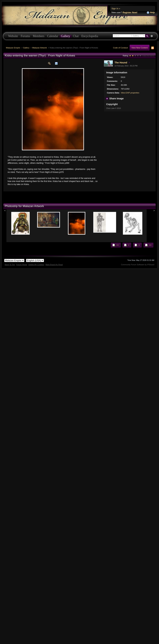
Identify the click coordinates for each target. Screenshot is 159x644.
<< (116, 245)
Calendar (53, 36)
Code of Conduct (120, 48)
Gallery (66, 36)
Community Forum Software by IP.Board (138, 265)
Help (151, 13)
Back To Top (10, 265)
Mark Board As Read (54, 265)
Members (39, 36)
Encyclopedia (90, 36)
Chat (76, 36)
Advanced (152, 36)
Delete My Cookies (36, 265)
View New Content (140, 48)
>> (148, 245)
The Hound (121, 63)
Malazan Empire (13, 48)
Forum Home (22, 265)
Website (13, 36)
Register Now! (130, 12)
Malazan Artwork (40, 48)
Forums (25, 36)
